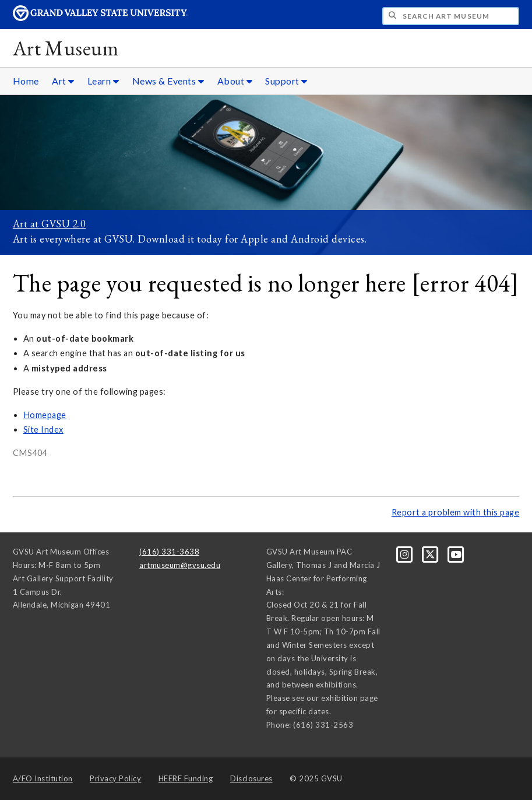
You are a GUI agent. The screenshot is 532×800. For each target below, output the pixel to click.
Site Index (43, 429)
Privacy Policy (115, 778)
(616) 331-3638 (169, 552)
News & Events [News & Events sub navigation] (168, 81)
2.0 (78, 224)
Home (26, 81)
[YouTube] (456, 554)
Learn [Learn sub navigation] (103, 81)
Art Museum (66, 48)
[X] (431, 554)
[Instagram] (406, 554)
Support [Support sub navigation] (286, 81)
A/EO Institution (43, 778)
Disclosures (251, 778)
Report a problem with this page (456, 512)
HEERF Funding (186, 778)
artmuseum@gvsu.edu (180, 565)
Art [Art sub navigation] (63, 81)
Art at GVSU (42, 224)
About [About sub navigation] (235, 81)
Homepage (45, 415)
